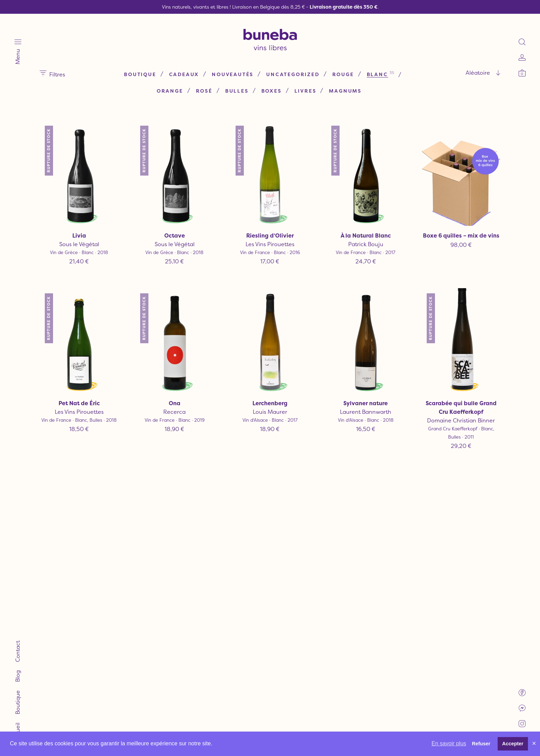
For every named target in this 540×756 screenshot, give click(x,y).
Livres (305, 91)
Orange (170, 91)
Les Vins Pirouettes (270, 244)
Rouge (343, 74)
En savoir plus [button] (449, 743)
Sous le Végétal (79, 244)
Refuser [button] (481, 744)
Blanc (377, 74)
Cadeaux (184, 74)
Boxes (272, 91)
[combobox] (457, 73)
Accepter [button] (513, 744)
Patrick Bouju (365, 244)
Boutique (140, 74)
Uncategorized (293, 74)
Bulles (237, 91)
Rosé (204, 91)
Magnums (345, 91)
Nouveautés (233, 74)
